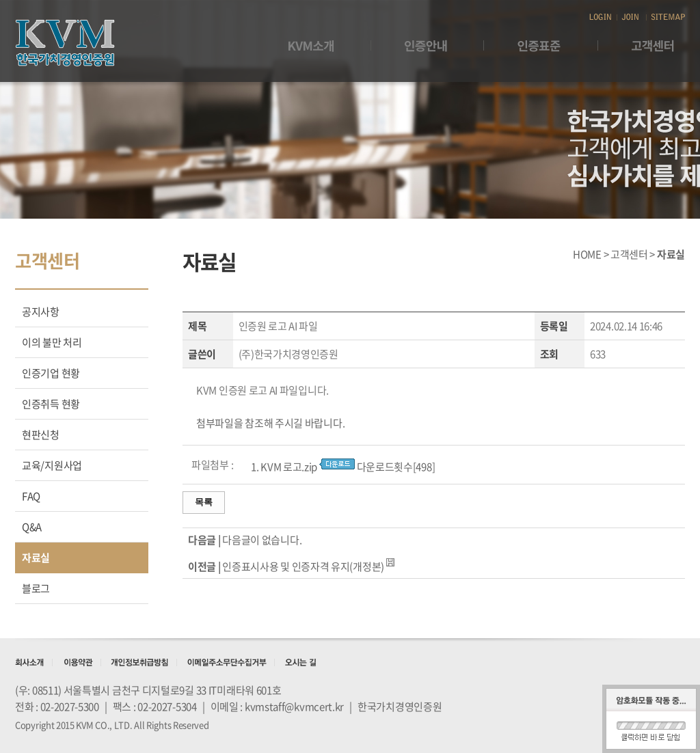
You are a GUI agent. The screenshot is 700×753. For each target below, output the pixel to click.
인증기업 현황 (51, 373)
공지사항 (41, 312)
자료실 (36, 558)
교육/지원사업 (52, 465)
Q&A (32, 527)
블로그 (36, 588)
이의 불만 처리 (52, 342)
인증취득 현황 (51, 404)
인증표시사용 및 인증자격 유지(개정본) (303, 566)
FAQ (31, 496)
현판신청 (41, 435)
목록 (204, 502)
